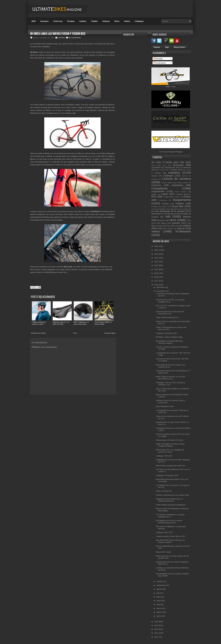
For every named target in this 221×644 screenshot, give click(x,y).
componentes (158, 191)
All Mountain (186, 168)
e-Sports (177, 197)
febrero (160, 612)
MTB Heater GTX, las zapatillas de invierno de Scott (170, 451)
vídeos (156, 231)
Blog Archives (180, 47)
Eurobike (165, 204)
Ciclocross (58, 21)
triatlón (160, 229)
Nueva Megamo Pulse (165, 406)
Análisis (83, 21)
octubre (160, 581)
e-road (166, 197)
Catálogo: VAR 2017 (164, 456)
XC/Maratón (183, 231)
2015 (157, 622)
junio (159, 597)
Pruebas (71, 21)
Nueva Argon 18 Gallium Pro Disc (170, 440)
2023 (157, 258)
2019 (157, 273)
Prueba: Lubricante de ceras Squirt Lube (172, 495)
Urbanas (106, 21)
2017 (157, 281)
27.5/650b (167, 162)
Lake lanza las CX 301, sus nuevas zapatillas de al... (170, 301)
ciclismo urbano (182, 183)
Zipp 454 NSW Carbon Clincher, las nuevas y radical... (170, 541)
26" (153, 162)
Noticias (187, 217)
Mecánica (172, 214)
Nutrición (161, 220)
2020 (157, 269)
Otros (117, 21)
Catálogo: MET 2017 (164, 532)
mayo (159, 601)
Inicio (75, 332)
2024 (157, 254)
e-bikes (164, 194)
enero (159, 616)
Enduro (187, 197)
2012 (157, 633)
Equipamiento (182, 200)
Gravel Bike (178, 206)
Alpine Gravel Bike (162, 170)
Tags (167, 47)
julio (158, 593)
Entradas (158, 59)
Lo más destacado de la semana (168, 211)
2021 (157, 265)
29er (182, 162)
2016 (157, 285)
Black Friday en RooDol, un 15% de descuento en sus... (170, 378)
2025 (157, 250)
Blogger (180, 152)
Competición (160, 188)
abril (158, 604)
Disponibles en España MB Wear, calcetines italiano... (169, 342)
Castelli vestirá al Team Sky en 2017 (171, 536)
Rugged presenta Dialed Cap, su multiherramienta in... (169, 500)
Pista (189, 220)
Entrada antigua (110, 332)
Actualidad (156, 168)
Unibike (170, 229)
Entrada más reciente (38, 332)
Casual (154, 176)
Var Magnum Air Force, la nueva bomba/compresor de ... (169, 522)
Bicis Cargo (187, 170)
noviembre (161, 291)
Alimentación (170, 168)
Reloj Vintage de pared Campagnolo (171, 505)
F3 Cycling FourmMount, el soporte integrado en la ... (170, 516)
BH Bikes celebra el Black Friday (169, 337)
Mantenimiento (157, 214)
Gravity (154, 209)
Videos (127, 21)
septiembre (161, 585)
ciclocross (156, 185)
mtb (168, 216)
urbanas (181, 228)
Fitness (164, 207)
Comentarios (159, 63)
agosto (159, 589)
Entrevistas (163, 200)
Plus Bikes (161, 223)
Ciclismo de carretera (176, 179)
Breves (158, 173)
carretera (61, 38)
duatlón (154, 194)
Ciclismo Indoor (167, 183)
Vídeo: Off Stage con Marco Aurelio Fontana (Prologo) (170, 445)
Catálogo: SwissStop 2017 (167, 333)
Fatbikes (180, 204)
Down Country (180, 192)
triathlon (187, 226)
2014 (157, 625)
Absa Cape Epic (159, 165)
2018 (157, 277)
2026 (157, 246)
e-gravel (179, 194)
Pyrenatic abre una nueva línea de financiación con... (170, 313)
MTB (34, 21)
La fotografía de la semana (178, 209)
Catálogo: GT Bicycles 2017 (167, 475)
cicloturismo (177, 185)
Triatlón (94, 21)
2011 (157, 637)
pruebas (176, 223)
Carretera (44, 21)
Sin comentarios (75, 38)
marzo (159, 608)
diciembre (161, 287)
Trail (177, 226)
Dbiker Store (171, 87)
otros (173, 220)
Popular (157, 47)
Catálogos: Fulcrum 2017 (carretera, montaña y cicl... (171, 384)
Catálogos (139, 21)
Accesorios (178, 165)
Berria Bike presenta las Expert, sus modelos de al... (170, 366)
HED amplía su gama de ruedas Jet (170, 466)
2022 (157, 262)
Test (168, 226)
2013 (157, 629)
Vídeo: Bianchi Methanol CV (167, 317)
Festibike (155, 207)
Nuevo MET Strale (163, 552)
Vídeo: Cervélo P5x (164, 491)
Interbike (162, 209)
